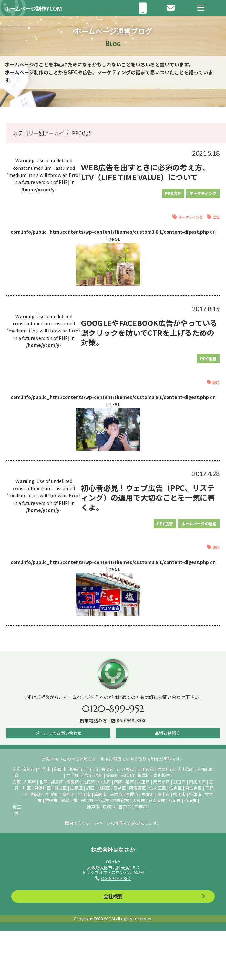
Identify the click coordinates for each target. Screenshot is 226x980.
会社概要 (113, 896)
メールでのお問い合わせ (59, 733)
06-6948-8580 (116, 878)
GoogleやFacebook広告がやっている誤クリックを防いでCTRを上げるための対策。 (149, 332)
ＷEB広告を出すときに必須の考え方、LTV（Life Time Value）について (145, 172)
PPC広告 (173, 193)
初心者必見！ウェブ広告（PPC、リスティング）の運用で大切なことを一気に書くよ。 (148, 497)
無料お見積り (168, 733)
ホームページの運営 (199, 523)
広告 (216, 217)
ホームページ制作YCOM (33, 9)
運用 (216, 382)
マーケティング (203, 193)
